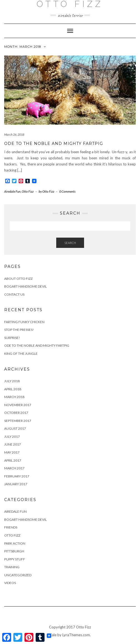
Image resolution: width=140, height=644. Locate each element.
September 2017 (18, 421)
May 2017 (12, 452)
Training (12, 567)
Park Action (15, 543)
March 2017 (14, 468)
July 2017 (12, 437)
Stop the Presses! (19, 330)
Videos (10, 583)
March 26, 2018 (14, 134)
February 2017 (17, 476)
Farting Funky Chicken (24, 322)
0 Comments (67, 191)
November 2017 (18, 405)
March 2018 (14, 397)
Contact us (14, 294)
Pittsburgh (14, 551)
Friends (11, 527)
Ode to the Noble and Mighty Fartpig (54, 144)
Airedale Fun (12, 191)
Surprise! (12, 338)
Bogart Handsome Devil (25, 286)
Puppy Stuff (15, 559)
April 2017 (13, 460)
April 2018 (13, 389)
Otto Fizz (28, 191)
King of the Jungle (21, 354)
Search (70, 243)
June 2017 (13, 444)
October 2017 (16, 413)
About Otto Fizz (18, 279)
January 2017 (16, 484)
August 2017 (15, 428)
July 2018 (12, 381)
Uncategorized (18, 575)
